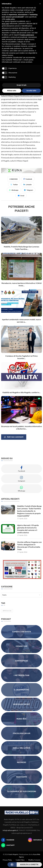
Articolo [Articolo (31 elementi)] (7, 611)
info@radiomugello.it (10, 830)
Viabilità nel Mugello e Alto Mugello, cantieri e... (21, 393)
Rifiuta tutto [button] (12, 91)
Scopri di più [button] (21, 85)
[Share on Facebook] (28, 179)
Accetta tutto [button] (31, 91)
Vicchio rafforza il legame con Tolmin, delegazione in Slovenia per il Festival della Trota (29, 546)
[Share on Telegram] (29, 190)
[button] (40, 4)
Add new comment (14, 437)
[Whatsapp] (8, 845)
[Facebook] (8, 840)
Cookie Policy (20, 860)
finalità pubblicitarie (27, 35)
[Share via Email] (21, 196)
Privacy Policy (7, 860)
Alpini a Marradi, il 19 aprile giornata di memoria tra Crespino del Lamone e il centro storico (28, 529)
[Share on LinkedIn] (28, 184)
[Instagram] (35, 840)
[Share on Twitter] (14, 184)
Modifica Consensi (34, 860)
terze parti (5, 24)
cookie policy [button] (10, 19)
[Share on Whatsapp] (14, 190)
